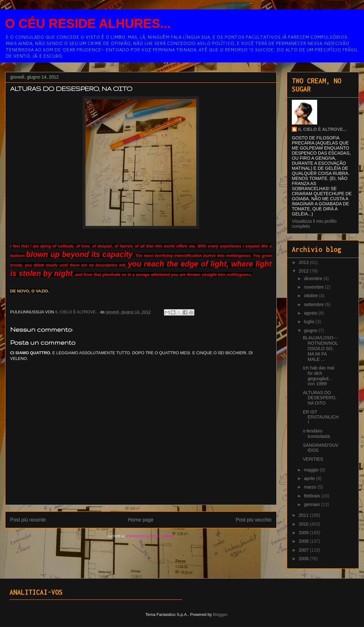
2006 (304, 559)
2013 (304, 262)
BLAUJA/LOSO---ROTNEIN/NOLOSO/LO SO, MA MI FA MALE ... (320, 348)
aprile (310, 478)
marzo (311, 487)
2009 (304, 533)
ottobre (311, 296)
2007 (304, 550)
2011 (304, 515)
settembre (314, 304)
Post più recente (28, 520)
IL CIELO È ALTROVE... (322, 129)
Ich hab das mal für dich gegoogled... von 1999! (319, 376)
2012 (304, 271)
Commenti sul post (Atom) (150, 536)
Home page (141, 520)
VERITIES (313, 459)
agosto (311, 313)
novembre (314, 287)
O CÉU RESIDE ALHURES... (88, 23)
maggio (312, 470)
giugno (311, 330)
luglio (310, 322)
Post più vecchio (254, 520)
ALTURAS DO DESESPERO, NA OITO (320, 398)
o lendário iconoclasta (316, 434)
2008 (304, 541)
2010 (304, 524)
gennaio (312, 504)
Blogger (220, 614)
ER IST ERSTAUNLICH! (321, 417)
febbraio (312, 496)
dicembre (314, 278)
